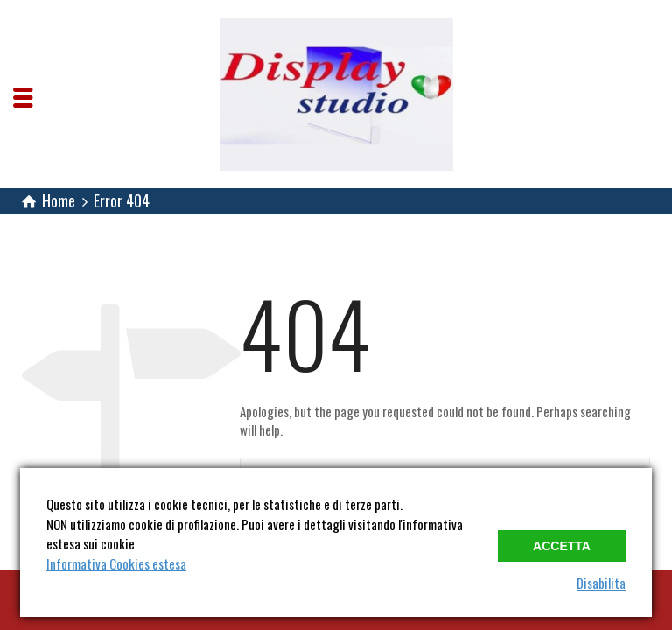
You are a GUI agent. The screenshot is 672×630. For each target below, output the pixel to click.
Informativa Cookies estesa (116, 563)
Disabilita (601, 583)
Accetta (562, 546)
